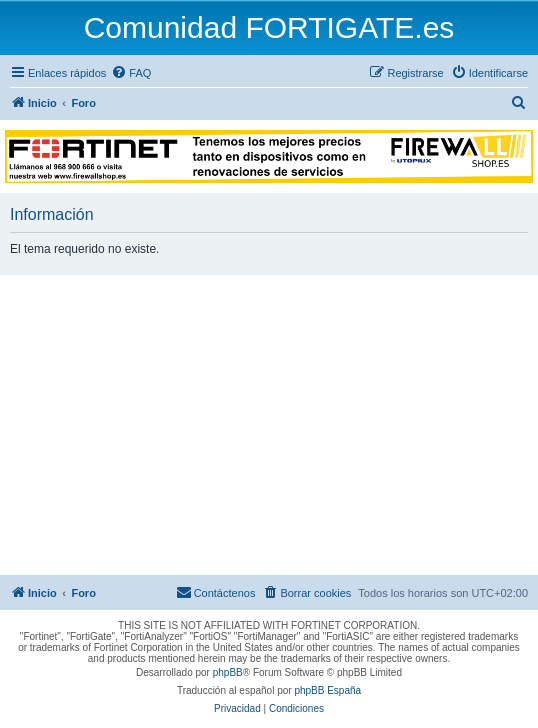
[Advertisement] (269, 425)
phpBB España (327, 690)
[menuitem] (131, 73)
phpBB (228, 672)
